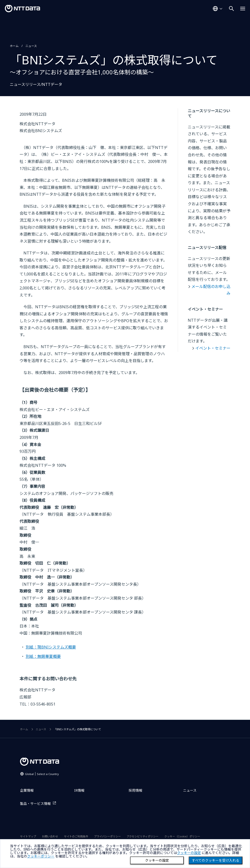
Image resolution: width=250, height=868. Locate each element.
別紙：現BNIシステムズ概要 (51, 647)
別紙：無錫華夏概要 (43, 656)
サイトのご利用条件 (76, 836)
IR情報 (79, 790)
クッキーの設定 (157, 860)
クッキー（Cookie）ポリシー (182, 836)
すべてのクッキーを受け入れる (216, 860)
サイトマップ (28, 836)
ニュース (31, 46)
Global (42, 774)
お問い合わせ (50, 836)
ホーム (14, 46)
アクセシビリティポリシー (143, 836)
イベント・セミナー (213, 348)
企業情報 (27, 790)
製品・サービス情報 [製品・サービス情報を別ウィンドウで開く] (35, 804)
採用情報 (135, 790)
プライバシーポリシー (107, 836)
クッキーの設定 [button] (189, 853)
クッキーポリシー (41, 856)
